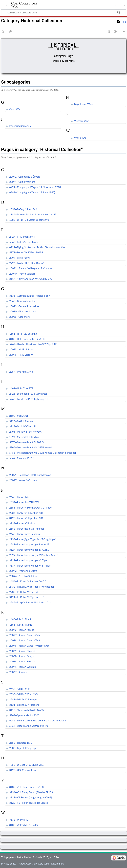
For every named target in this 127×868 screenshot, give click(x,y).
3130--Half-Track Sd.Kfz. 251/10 (27, 339)
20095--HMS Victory (21, 349)
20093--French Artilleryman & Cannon (31, 268)
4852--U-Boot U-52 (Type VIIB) (27, 765)
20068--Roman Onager (22, 656)
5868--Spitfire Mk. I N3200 (24, 715)
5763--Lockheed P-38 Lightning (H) (29, 399)
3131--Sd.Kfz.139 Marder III (25, 705)
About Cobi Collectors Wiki (34, 864)
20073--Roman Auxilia (22, 630)
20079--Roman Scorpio (22, 661)
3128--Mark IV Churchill (23, 426)
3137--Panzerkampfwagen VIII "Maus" (30, 566)
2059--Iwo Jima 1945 (21, 372)
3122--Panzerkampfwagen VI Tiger (28, 560)
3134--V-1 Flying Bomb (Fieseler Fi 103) (31, 792)
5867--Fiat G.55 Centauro (24, 242)
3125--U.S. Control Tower (23, 770)
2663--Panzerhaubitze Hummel (27, 529)
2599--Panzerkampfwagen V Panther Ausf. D (34, 555)
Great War (15, 109)
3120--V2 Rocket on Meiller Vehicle (29, 803)
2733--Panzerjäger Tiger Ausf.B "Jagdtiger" (33, 539)
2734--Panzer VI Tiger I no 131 (26, 513)
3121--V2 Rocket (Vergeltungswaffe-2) (31, 797)
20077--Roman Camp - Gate (25, 635)
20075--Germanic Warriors (24, 306)
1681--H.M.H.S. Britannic (23, 334)
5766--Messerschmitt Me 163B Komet (31, 447)
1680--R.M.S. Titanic (21, 619)
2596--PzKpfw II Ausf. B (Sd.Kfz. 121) (30, 602)
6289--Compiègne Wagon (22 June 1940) (32, 192)
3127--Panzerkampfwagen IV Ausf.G (29, 550)
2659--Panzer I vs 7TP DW (24, 502)
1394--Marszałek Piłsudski (24, 437)
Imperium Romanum (20, 126)
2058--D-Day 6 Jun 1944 (23, 209)
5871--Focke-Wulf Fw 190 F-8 (26, 252)
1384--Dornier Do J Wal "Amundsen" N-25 (33, 214)
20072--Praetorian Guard (23, 571)
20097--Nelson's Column (23, 480)
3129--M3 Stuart (19, 416)
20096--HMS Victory (21, 355)
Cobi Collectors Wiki (24, 5)
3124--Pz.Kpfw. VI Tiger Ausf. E (27, 597)
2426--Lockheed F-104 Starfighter (28, 394)
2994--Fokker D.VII (20, 258)
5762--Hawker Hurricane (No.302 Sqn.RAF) (33, 344)
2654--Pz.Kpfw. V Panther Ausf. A (28, 581)
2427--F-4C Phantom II (22, 237)
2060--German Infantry (22, 301)
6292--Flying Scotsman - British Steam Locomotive (37, 247)
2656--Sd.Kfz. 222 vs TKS (23, 694)
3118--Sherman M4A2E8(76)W (27, 710)
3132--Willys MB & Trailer (24, 825)
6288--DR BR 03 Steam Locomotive (29, 220)
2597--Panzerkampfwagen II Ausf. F (29, 544)
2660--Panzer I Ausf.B (21, 497)
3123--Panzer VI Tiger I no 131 (26, 518)
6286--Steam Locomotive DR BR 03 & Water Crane (38, 720)
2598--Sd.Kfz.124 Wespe (23, 699)
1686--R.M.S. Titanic (21, 625)
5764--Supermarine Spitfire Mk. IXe (29, 726)
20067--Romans (18, 672)
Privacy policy (9, 864)
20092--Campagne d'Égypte (25, 177)
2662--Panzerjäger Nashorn (24, 534)
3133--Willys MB (19, 820)
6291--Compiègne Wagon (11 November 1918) (35, 187)
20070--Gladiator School (23, 311)
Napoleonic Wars (84, 104)
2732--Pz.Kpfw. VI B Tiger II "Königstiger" (32, 587)
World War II (81, 138)
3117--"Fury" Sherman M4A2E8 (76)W (31, 279)
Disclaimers (58, 864)
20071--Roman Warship (22, 667)
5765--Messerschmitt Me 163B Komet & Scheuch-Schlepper (43, 453)
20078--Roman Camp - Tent (25, 640)
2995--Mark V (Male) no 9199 (26, 432)
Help (123, 22)
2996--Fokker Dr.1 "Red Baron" (26, 263)
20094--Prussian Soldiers (23, 576)
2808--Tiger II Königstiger (23, 748)
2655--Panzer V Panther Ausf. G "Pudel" (31, 508)
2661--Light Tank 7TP (21, 388)
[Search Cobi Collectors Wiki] (63, 12)
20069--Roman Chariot (22, 651)
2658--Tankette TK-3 (21, 743)
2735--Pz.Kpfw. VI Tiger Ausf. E (27, 592)
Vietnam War (81, 121)
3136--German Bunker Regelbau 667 (30, 296)
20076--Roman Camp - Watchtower (29, 646)
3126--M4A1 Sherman (22, 421)
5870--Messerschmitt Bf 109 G (26, 442)
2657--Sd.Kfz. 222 (19, 689)
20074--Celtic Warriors (22, 182)
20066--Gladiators (19, 317)
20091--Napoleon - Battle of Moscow (30, 475)
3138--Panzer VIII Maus (22, 523)
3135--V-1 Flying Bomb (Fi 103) (27, 787)
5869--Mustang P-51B (22, 458)
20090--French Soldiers (22, 274)
